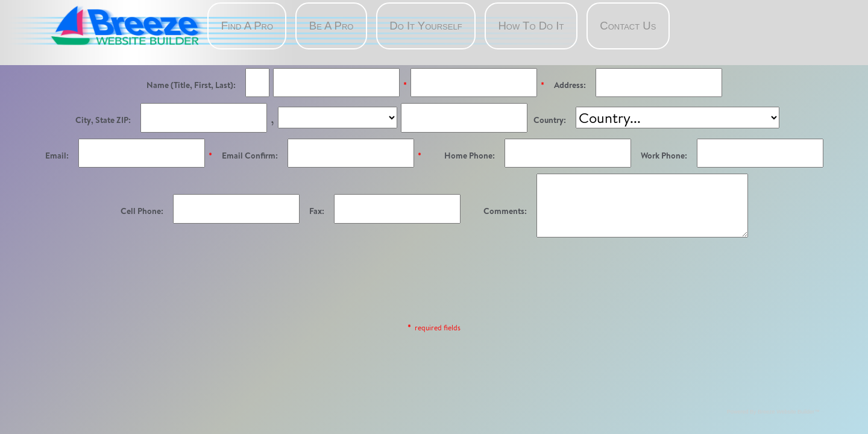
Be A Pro (332, 26)
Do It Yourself (426, 26)
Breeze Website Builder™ (789, 412)
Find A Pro (247, 26)
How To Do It (531, 26)
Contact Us (628, 26)
